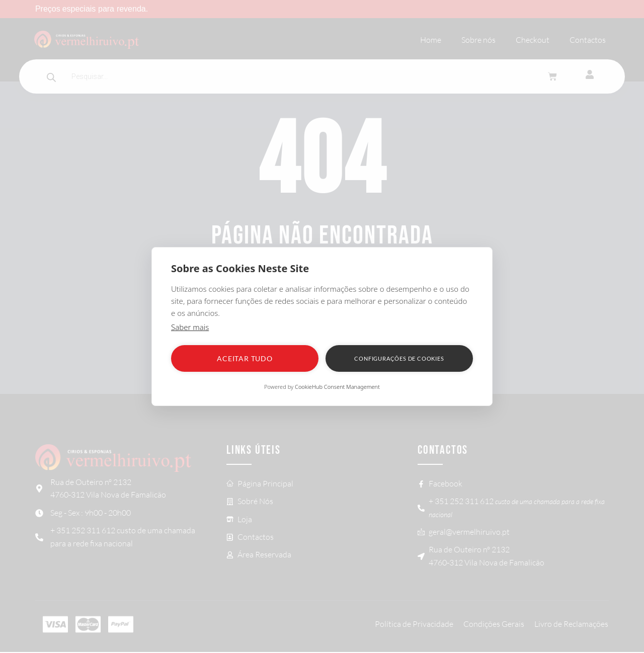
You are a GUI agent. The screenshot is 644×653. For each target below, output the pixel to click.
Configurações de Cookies (399, 358)
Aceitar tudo (245, 358)
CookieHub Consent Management (337, 387)
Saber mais (190, 327)
